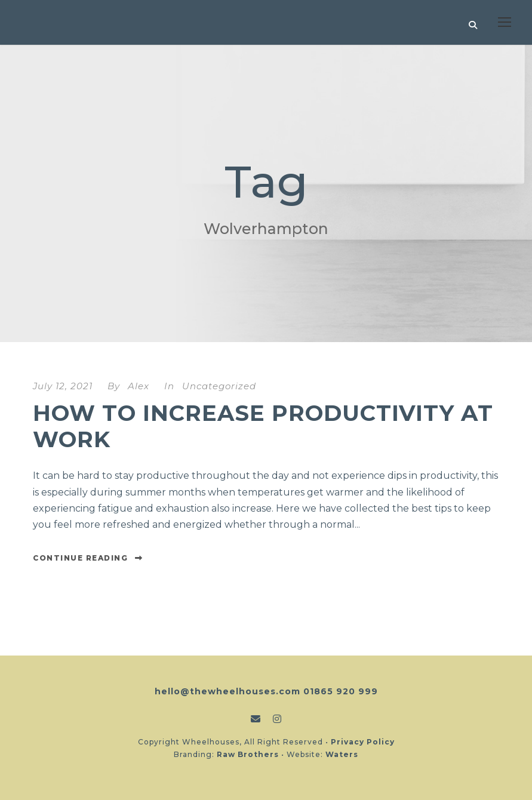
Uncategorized (219, 386)
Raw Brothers (248, 754)
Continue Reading (88, 558)
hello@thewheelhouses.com (227, 691)
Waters (342, 754)
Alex (139, 386)
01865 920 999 (341, 691)
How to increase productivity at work (263, 426)
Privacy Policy (363, 742)
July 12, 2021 (63, 386)
